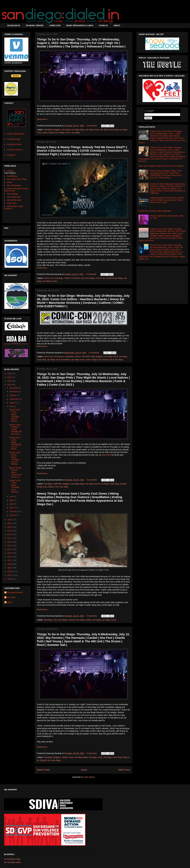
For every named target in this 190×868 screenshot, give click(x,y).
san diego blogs (78, 130)
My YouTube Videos (12, 862)
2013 (10, 553)
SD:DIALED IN (14, 25)
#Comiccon (59, 356)
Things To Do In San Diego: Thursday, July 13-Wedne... (15, 458)
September (14, 399)
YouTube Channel (14, 150)
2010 (10, 564)
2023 (10, 385)
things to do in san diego (70, 133)
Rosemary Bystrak (15, 592)
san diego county (50, 281)
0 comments (92, 126)
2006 (10, 579)
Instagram (11, 155)
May (12, 500)
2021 (10, 523)
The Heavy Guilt (14, 197)
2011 (10, 560)
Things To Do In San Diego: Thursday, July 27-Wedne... (15, 415)
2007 (10, 575)
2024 (10, 381)
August (13, 403)
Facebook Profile (14, 144)
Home (84, 770)
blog (93, 356)
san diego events (93, 484)
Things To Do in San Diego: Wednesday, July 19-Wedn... (15, 443)
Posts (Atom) (89, 777)
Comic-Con (100, 278)
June (12, 496)
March (12, 508)
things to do (53, 133)
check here (106, 455)
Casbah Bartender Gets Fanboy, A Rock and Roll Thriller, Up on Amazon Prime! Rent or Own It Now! (167, 200)
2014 (10, 549)
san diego (66, 130)
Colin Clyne (12, 203)
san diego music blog (109, 130)
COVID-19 (103, 25)
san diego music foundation (59, 360)
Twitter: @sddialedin (15, 134)
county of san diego (114, 278)
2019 (10, 531)
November (14, 392)
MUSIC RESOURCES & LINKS (80, 25)
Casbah (10, 171)
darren (10, 602)
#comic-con (48, 278)
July (11, 406)
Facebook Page (14, 139)
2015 (10, 546)
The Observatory (14, 185)
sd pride (123, 484)
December (14, 388)
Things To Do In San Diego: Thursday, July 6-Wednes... (15, 486)
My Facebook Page (12, 859)
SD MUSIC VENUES (35, 25)
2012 (10, 557)
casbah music (68, 757)
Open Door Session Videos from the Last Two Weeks (161, 166)
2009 (10, 568)
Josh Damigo (12, 194)
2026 (10, 374)
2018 (10, 534)
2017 (10, 538)
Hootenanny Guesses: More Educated (155, 211)
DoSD (9, 182)
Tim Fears (11, 597)
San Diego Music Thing (17, 179)
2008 (10, 571)
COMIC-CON (55, 25)
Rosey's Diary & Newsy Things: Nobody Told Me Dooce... (15, 429)
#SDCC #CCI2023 (72, 278)
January (13, 515)
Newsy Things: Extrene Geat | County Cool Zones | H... (15, 472)
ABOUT (117, 25)
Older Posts (124, 770)
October (13, 395)
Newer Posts (43, 770)
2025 (10, 377)
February (14, 511)
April (12, 504)
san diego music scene (81, 360)
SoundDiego (12, 176)
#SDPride (57, 484)
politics (89, 620)
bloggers (57, 130)
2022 (10, 520)
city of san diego (88, 278)
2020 (10, 527)
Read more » (42, 119)
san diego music (92, 130)
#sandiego (48, 130)
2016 (10, 542)
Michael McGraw (14, 200)
